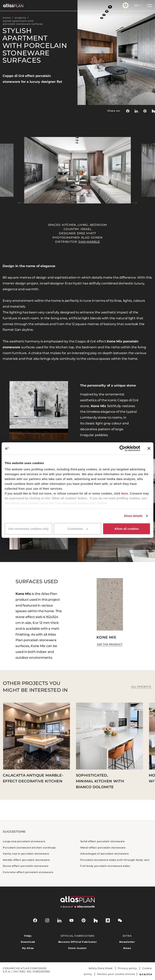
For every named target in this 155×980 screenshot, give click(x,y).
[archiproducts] (108, 920)
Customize (78, 529)
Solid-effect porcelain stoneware (103, 841)
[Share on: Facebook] (128, 111)
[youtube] (71, 920)
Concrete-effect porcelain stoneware (28, 872)
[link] (145, 111)
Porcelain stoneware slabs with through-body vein (115, 860)
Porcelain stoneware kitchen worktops (29, 848)
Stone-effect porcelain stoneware (26, 866)
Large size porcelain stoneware (24, 841)
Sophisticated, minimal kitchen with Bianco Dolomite (100, 781)
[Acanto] (146, 974)
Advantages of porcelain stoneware (104, 854)
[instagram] (47, 920)
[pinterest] (84, 920)
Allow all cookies (127, 529)
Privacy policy (127, 968)
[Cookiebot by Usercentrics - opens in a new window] (122, 448)
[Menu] (150, 5)
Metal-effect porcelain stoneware (103, 848)
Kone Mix (106, 637)
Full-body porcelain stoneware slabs (105, 866)
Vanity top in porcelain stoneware (26, 854)
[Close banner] (149, 448)
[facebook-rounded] (35, 920)
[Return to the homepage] (60, 5)
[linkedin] (59, 920)
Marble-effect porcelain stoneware (26, 860)
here (125, 493)
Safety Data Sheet (101, 968)
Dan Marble (89, 242)
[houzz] (96, 920)
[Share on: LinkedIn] (136, 111)
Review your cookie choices (116, 974)
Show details (133, 516)
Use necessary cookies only (28, 529)
